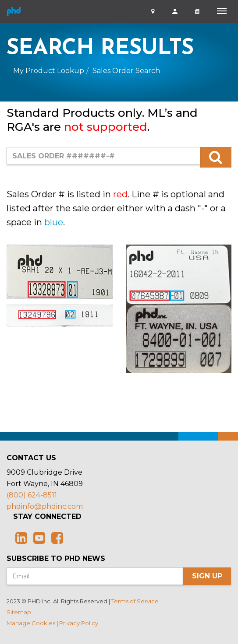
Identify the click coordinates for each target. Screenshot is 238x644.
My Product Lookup (49, 71)
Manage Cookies (31, 623)
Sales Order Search (126, 71)
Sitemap (19, 612)
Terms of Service (135, 601)
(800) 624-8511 (32, 495)
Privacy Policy (79, 623)
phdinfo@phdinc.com (45, 506)
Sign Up (207, 576)
